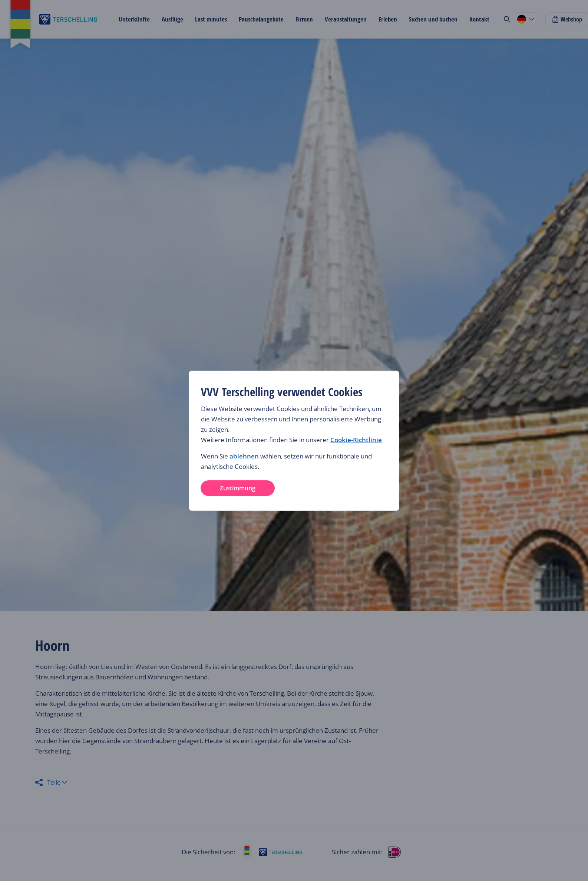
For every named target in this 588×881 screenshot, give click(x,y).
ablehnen (244, 456)
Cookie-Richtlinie (356, 440)
